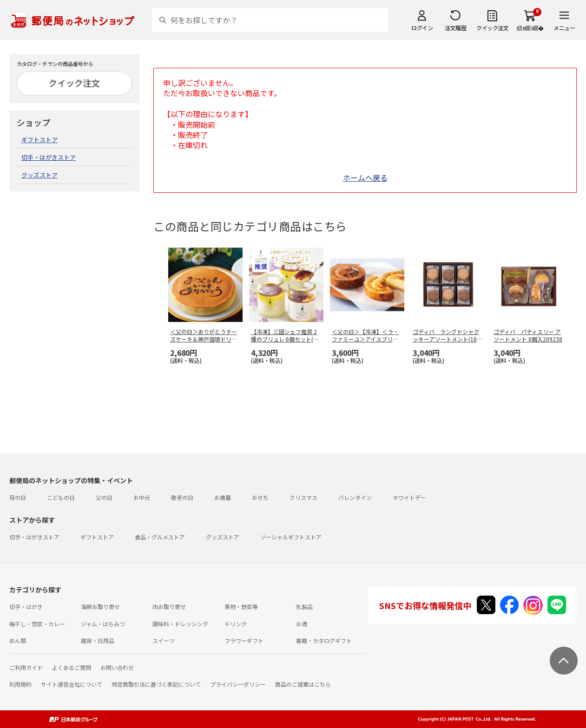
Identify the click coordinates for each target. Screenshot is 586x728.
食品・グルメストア (160, 537)
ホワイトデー (409, 497)
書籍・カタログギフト (324, 640)
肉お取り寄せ (169, 607)
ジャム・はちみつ (103, 624)
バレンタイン (355, 497)
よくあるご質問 (72, 667)
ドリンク (236, 624)
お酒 (302, 624)
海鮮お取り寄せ (100, 607)
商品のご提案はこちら (303, 684)
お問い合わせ (117, 667)
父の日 (104, 497)
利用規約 (20, 684)
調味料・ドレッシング (180, 624)
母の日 (18, 497)
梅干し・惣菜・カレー (37, 624)
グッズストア (40, 175)
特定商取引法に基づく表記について (156, 684)
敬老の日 (182, 497)
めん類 (18, 640)
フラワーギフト (244, 640)
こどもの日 (61, 497)
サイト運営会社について (72, 684)
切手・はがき (26, 607)
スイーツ (164, 640)
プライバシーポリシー (238, 684)
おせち (260, 497)
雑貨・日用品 (98, 640)
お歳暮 (223, 497)
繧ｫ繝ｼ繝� (530, 28)
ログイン (422, 28)
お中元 (142, 497)
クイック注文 (492, 28)
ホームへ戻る (365, 177)
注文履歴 (455, 28)
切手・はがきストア (49, 157)
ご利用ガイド (26, 667)
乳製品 (304, 607)
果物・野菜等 (241, 607)
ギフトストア (40, 140)
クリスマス (303, 497)
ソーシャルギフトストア (291, 537)
